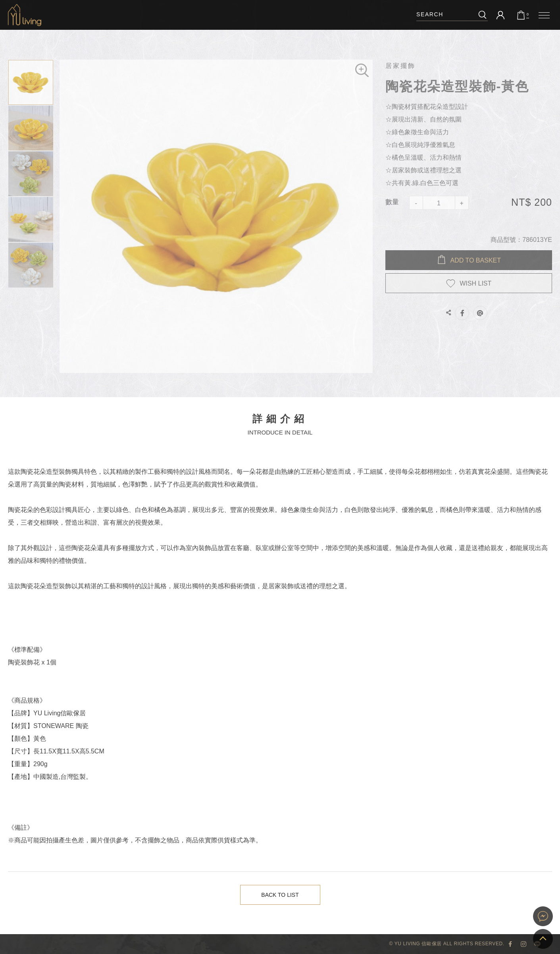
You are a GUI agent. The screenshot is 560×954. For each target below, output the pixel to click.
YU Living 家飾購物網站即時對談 (543, 916)
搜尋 (482, 14)
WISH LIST (475, 283)
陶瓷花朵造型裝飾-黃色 (25, 15)
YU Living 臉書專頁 (510, 944)
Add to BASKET (476, 260)
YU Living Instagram (524, 944)
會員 (500, 15)
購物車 (528, 15)
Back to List (280, 895)
